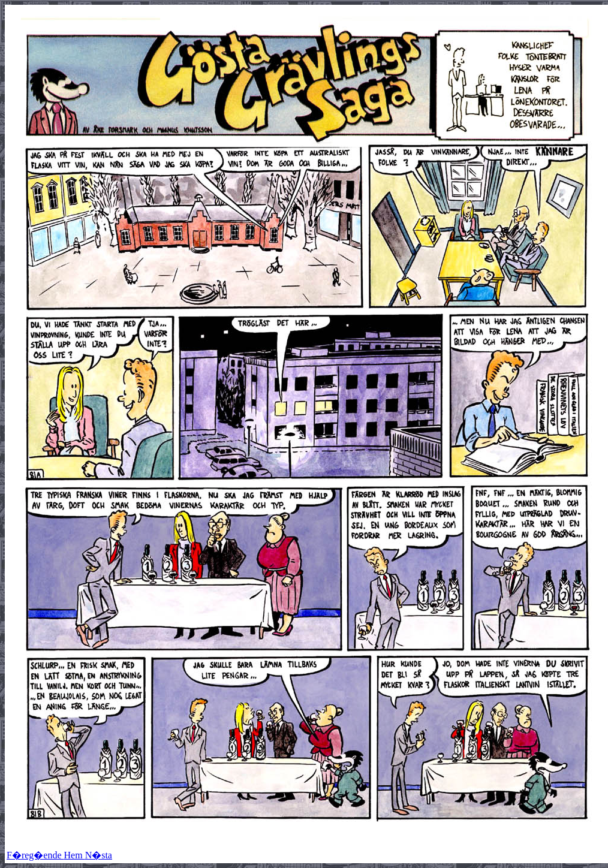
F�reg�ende (35, 855)
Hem (75, 855)
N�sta (99, 855)
